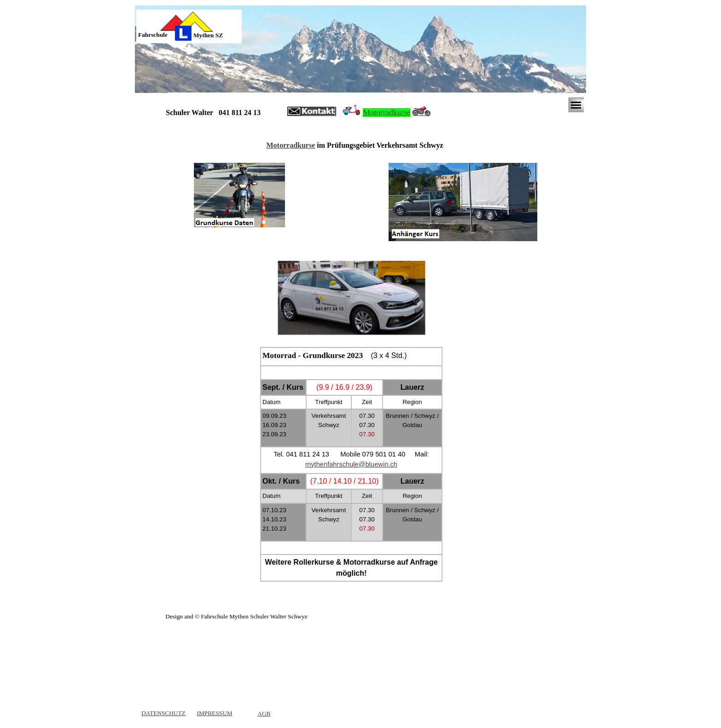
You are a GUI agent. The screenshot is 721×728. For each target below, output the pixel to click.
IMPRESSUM (214, 713)
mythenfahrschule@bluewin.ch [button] (351, 464)
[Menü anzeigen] (576, 105)
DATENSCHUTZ (163, 713)
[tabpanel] (160, 35)
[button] (312, 112)
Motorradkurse (387, 113)
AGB (264, 714)
